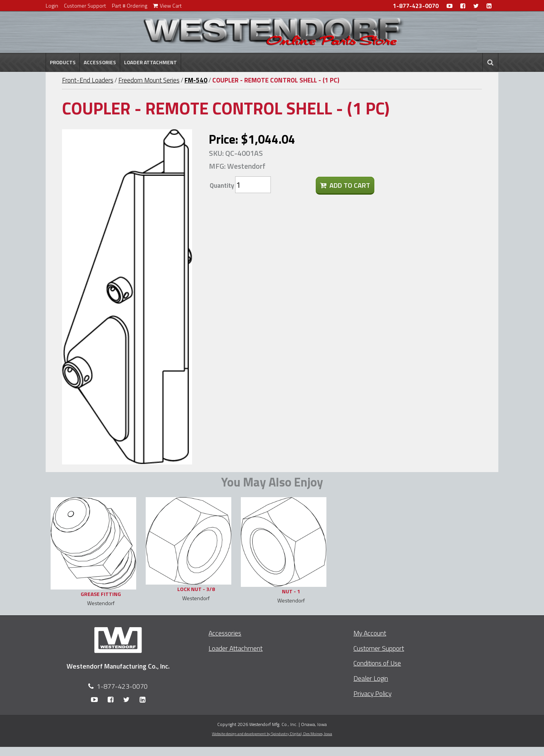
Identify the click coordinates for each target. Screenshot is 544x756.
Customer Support (85, 6)
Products (63, 62)
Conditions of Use (377, 663)
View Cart (167, 6)
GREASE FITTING (101, 594)
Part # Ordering (130, 6)
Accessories (100, 62)
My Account (370, 633)
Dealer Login (371, 678)
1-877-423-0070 (416, 6)
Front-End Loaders (88, 80)
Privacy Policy (372, 693)
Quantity (222, 185)
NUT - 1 (291, 591)
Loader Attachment (150, 62)
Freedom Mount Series (149, 80)
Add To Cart (345, 185)
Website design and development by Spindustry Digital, (272, 734)
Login (52, 6)
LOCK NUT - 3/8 (196, 589)
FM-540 (196, 80)
